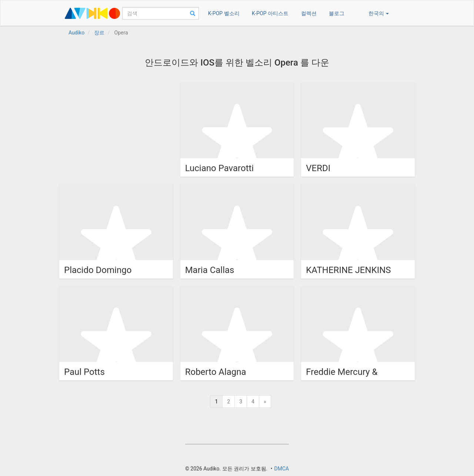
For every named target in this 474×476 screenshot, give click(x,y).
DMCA (281, 469)
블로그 (337, 13)
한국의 (379, 13)
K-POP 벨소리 (224, 13)
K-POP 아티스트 (270, 13)
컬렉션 (309, 13)
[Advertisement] (115, 129)
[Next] (265, 402)
